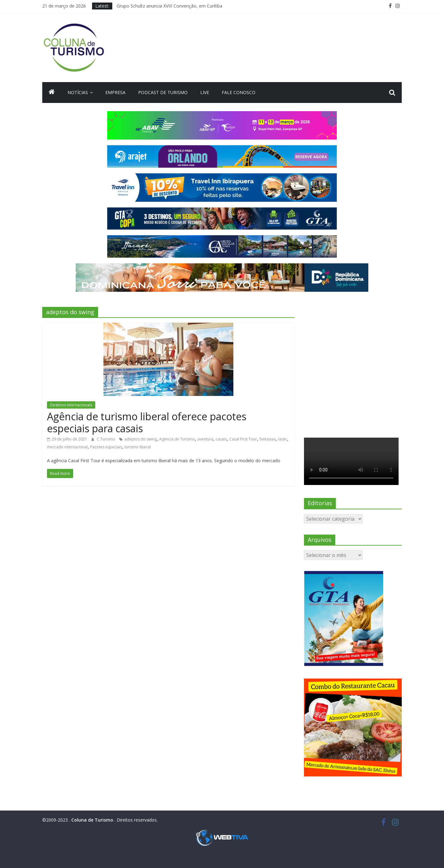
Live (205, 92)
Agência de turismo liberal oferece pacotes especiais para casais (147, 422)
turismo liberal (138, 447)
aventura (205, 439)
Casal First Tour (243, 439)
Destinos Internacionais (71, 405)
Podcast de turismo (163, 92)
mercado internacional (67, 447)
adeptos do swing (141, 439)
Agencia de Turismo (177, 439)
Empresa (115, 92)
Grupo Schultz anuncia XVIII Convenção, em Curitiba (169, 6)
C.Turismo (106, 439)
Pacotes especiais (106, 447)
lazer (283, 439)
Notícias (78, 92)
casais (221, 439)
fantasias (268, 439)
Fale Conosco (239, 92)
